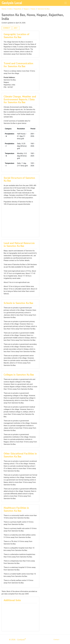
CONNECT (7, 28)
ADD (15, 28)
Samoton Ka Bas (44, 9)
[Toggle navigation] (66, 3)
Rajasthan (18, 9)
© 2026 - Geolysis (17, 640)
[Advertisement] (20, 221)
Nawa (33, 9)
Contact (56, 639)
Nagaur (26, 9)
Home (4, 9)
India (10, 9)
